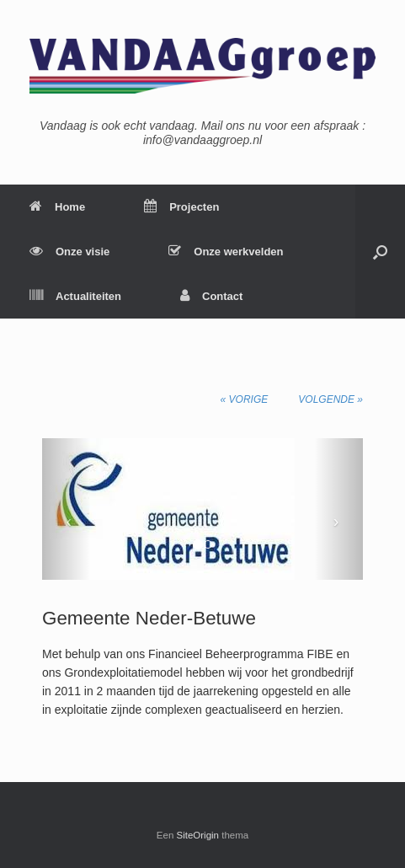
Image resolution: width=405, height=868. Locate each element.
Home (57, 207)
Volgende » (330, 399)
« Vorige (245, 399)
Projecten (181, 207)
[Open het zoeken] (380, 252)
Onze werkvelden (226, 252)
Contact (211, 296)
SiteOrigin (198, 835)
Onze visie (69, 252)
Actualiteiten (75, 296)
